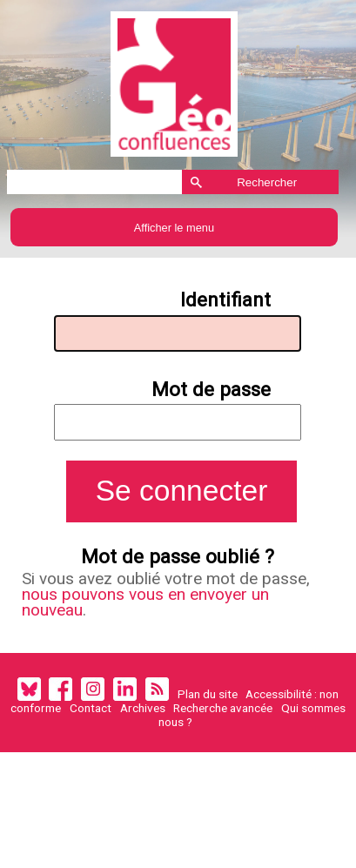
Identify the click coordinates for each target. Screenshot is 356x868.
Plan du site (208, 704)
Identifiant (227, 302)
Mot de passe (213, 393)
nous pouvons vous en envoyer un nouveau (149, 612)
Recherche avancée (223, 718)
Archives (143, 718)
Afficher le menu (174, 228)
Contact (91, 718)
